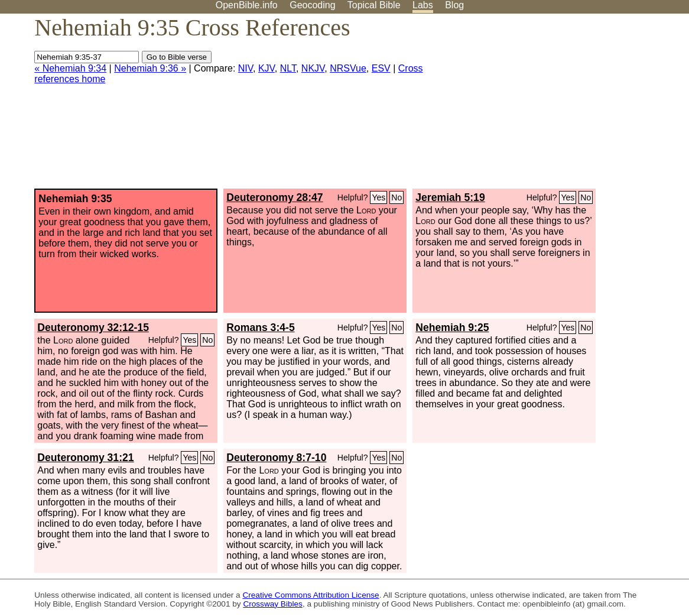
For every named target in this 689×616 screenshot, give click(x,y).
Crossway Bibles (272, 604)
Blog (454, 5)
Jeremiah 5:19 (450, 197)
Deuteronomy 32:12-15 (93, 328)
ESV (381, 68)
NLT (288, 68)
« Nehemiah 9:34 (70, 68)
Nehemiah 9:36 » (150, 68)
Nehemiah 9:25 (452, 328)
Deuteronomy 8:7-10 (276, 458)
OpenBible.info (247, 5)
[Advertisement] (570, 106)
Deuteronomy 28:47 (274, 197)
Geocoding (312, 5)
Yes (378, 197)
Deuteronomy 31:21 (85, 458)
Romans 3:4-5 (260, 328)
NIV (246, 68)
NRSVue (348, 68)
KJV (266, 68)
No (396, 197)
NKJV (313, 68)
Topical (374, 5)
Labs (423, 5)
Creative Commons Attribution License (311, 595)
